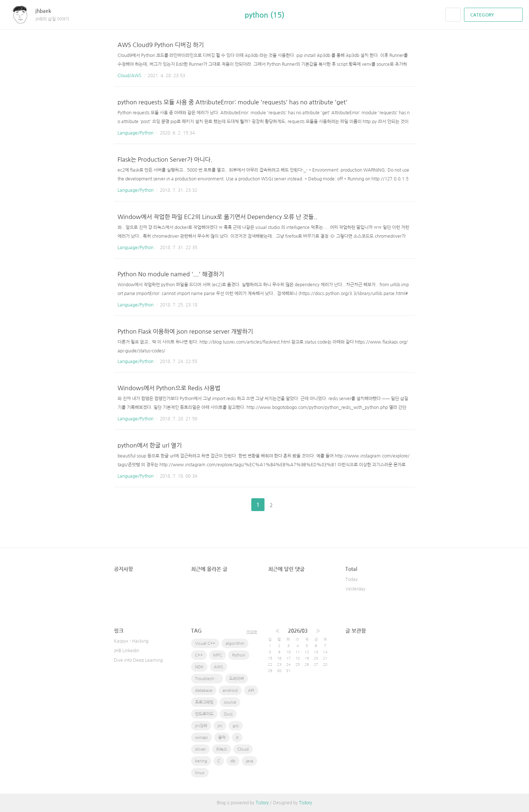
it (237, 738)
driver (200, 749)
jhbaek (47, 11)
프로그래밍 (204, 702)
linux (200, 773)
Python (239, 655)
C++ (199, 655)
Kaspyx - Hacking (131, 641)
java (249, 761)
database (204, 691)
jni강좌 (201, 726)
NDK (199, 667)
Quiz (228, 714)
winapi (201, 738)
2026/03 (298, 631)
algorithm (235, 644)
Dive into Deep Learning (138, 660)
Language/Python (136, 133)
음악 (222, 738)
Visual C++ (205, 644)
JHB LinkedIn (127, 651)
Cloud (243, 749)
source (230, 702)
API (251, 691)
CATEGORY (494, 15)
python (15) (264, 15)
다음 (289, 505)
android (230, 691)
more (252, 632)
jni (220, 726)
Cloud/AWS (129, 76)
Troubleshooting (209, 679)
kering (201, 761)
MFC (217, 655)
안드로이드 (204, 714)
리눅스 (222, 749)
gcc (236, 726)
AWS (218, 667)
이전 (240, 505)
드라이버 (237, 679)
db (233, 761)
